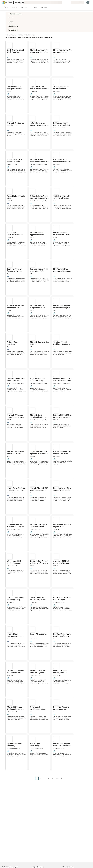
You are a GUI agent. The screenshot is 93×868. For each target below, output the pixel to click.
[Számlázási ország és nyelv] (77, 2)
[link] (16, 59)
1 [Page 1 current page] (37, 778)
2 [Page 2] (41, 778)
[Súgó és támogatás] (65, 2)
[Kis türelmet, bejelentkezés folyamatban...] (88, 2)
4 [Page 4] (49, 778)
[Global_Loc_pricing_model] (7, 30)
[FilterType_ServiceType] (7, 26)
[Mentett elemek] (67, 2)
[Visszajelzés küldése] (62, 2)
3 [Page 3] (45, 778)
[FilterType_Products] (7, 18)
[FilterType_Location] (7, 14)
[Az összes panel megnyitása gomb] (6, 7)
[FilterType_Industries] (7, 22)
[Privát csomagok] (69, 2)
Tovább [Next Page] (58, 778)
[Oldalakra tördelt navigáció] (49, 780)
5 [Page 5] (52, 778)
